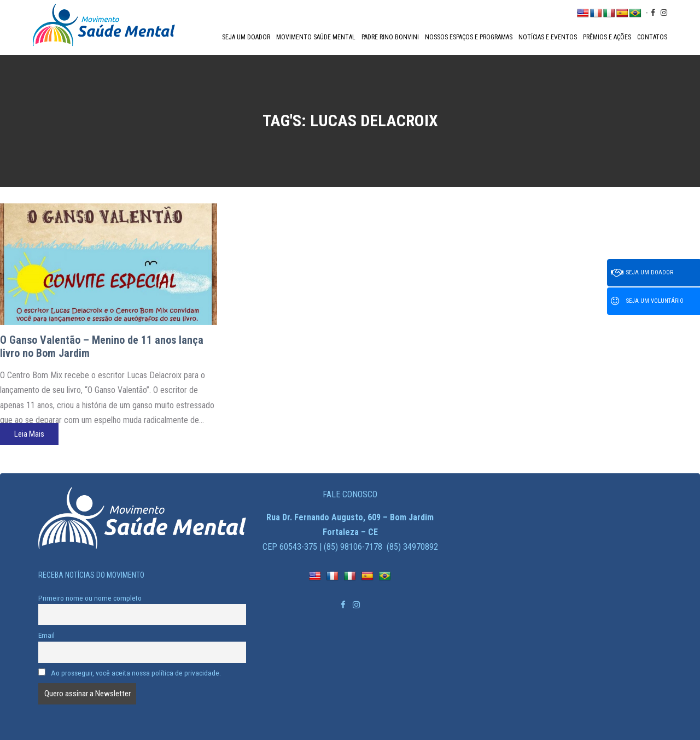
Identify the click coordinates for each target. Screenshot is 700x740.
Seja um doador (246, 37)
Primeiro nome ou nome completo (90, 598)
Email (46, 635)
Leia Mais (29, 434)
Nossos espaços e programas (469, 37)
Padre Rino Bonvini (390, 37)
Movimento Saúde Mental (316, 37)
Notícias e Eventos (548, 37)
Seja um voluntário (647, 301)
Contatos (652, 37)
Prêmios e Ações (607, 37)
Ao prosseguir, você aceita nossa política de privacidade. (130, 673)
